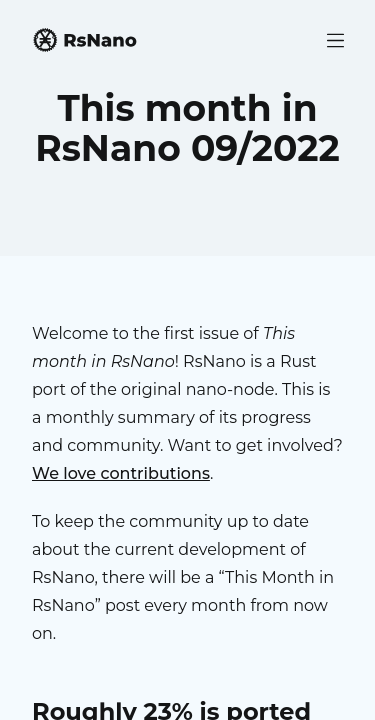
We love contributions (121, 473)
